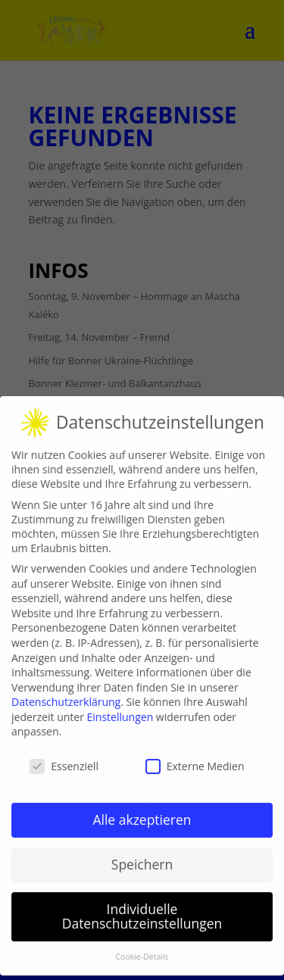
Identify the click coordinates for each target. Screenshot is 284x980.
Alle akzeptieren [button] (142, 812)
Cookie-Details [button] (142, 950)
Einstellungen (120, 709)
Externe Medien (195, 759)
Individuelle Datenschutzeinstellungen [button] (142, 909)
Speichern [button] (142, 857)
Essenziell (64, 759)
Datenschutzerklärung (66, 695)
